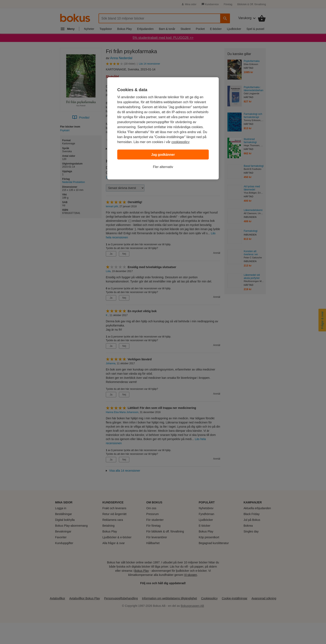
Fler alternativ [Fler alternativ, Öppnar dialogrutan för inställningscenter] (163, 167)
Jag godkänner (163, 155)
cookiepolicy (181, 142)
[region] (163, 128)
